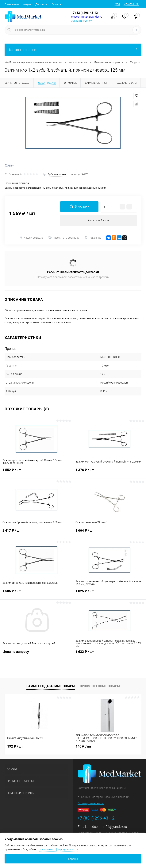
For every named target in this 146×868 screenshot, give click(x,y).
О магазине (12, 4)
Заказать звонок (82, 21)
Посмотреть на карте (91, 803)
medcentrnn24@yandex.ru (87, 17)
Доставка (41, 4)
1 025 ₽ (109, 593)
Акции (27, 4)
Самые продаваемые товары (51, 686)
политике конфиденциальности (59, 849)
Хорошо (73, 859)
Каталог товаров (73, 50)
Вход (117, 4)
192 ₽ (15, 746)
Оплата (56, 4)
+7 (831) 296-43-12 (84, 13)
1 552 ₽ (36, 472)
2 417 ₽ (36, 533)
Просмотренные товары (100, 686)
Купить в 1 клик (99, 220)
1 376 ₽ (109, 472)
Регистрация (131, 4)
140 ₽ (83, 746)
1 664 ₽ (109, 533)
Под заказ (93, 238)
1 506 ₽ (36, 593)
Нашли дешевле (31, 238)
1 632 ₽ (109, 654)
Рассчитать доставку (64, 238)
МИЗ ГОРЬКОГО (110, 357)
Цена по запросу (36, 654)
